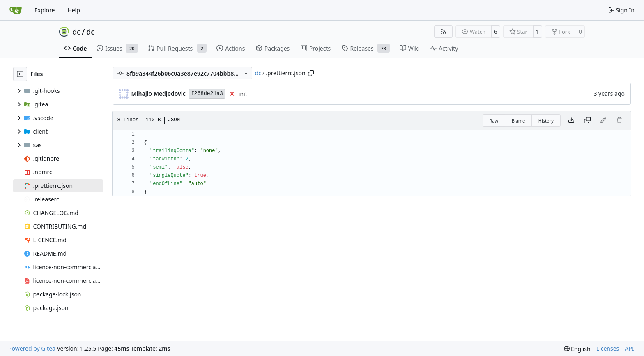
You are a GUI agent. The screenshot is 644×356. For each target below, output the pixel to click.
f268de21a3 (207, 94)
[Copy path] (311, 73)
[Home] (16, 10)
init (243, 94)
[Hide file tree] (20, 74)
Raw (494, 121)
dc (76, 32)
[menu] (577, 349)
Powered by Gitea (32, 348)
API (629, 348)
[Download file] (571, 120)
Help (74, 10)
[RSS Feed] (444, 32)
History (546, 121)
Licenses (608, 348)
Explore (45, 10)
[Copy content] (587, 120)
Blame (519, 121)
